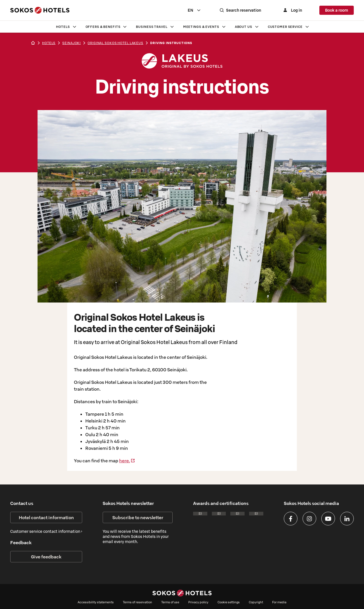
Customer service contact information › (46, 531)
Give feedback (46, 557)
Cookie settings (229, 602)
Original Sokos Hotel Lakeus (115, 43)
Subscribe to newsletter (138, 517)
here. (127, 461)
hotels (49, 43)
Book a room (337, 10)
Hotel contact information (46, 517)
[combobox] (196, 10)
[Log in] (293, 10)
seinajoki (72, 43)
